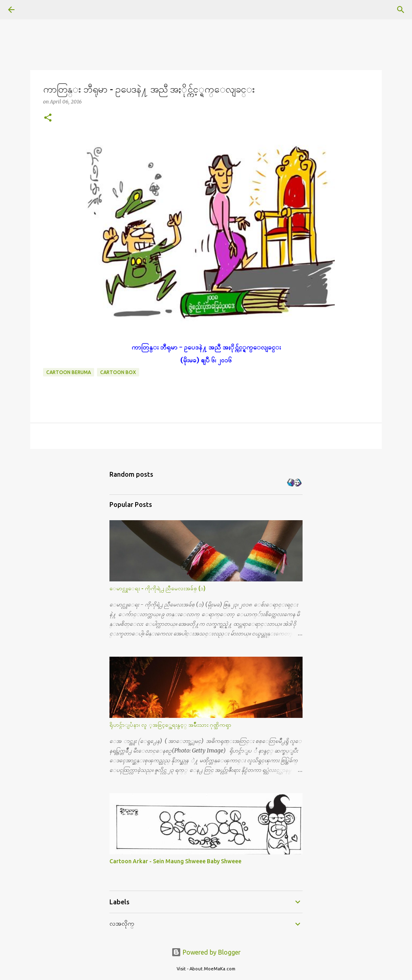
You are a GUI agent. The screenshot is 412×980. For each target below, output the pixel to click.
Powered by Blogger (206, 952)
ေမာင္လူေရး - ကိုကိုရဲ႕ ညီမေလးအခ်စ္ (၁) (158, 588)
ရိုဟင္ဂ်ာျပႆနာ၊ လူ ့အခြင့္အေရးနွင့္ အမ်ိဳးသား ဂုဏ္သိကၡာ (170, 725)
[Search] (34, 10)
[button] (48, 118)
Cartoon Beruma (69, 372)
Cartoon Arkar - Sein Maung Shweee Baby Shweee (175, 861)
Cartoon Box (118, 372)
